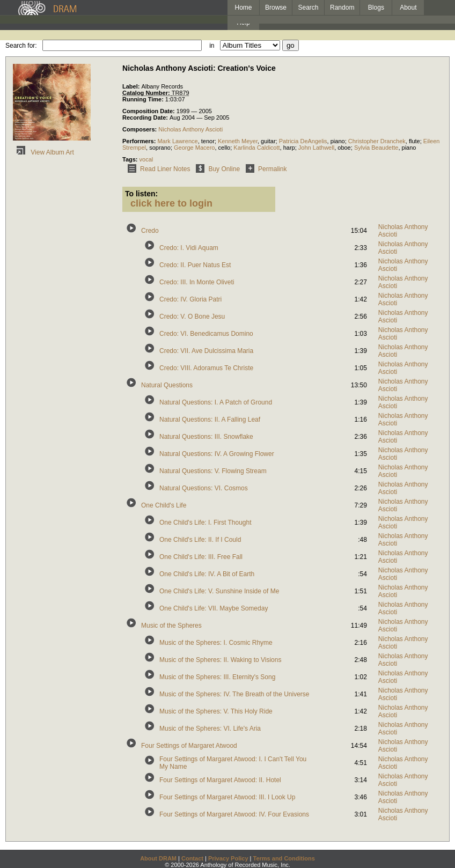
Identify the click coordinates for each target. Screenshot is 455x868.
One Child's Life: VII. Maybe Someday (214, 608)
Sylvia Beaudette (376, 148)
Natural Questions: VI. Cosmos (204, 488)
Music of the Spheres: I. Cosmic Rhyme (216, 643)
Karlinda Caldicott (256, 148)
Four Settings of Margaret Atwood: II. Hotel (220, 780)
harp (289, 148)
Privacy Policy (228, 858)
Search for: (21, 46)
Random (342, 8)
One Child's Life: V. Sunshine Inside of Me (219, 591)
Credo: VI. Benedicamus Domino (206, 334)
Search (309, 8)
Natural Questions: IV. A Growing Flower (217, 454)
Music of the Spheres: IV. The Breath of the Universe (234, 694)
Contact (192, 858)
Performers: (140, 141)
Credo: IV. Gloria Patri (190, 299)
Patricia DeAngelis (303, 141)
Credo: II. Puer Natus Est (195, 265)
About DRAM (158, 858)
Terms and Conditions (284, 858)
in (212, 46)
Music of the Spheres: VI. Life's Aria (210, 729)
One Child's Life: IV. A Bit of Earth (207, 574)
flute (414, 141)
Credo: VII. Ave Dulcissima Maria (206, 351)
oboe (344, 148)
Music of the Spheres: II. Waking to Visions (220, 660)
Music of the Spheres (171, 626)
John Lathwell (316, 148)
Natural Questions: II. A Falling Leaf (210, 420)
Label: (132, 86)
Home (243, 8)
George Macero (194, 148)
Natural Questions (167, 385)
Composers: (140, 129)
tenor (208, 141)
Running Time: (144, 99)
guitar (268, 141)
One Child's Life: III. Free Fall (201, 557)
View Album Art (43, 152)
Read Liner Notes (157, 169)
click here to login (171, 203)
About (408, 8)
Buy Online (216, 169)
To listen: (141, 194)
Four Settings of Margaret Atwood (189, 746)
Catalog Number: (147, 93)
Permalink (264, 169)
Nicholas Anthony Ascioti (190, 129)
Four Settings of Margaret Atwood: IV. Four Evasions (234, 814)
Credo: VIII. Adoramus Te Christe (206, 368)
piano (338, 141)
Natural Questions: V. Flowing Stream (213, 471)
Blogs (376, 8)
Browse (276, 8)
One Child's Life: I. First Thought (205, 523)
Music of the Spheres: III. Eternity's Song (217, 677)
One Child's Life (164, 505)
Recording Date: (146, 117)
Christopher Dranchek (377, 141)
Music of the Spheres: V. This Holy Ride (216, 711)
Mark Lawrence (177, 141)
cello (225, 148)
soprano (160, 148)
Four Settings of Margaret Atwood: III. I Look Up (227, 797)
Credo (150, 231)
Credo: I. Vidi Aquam (189, 248)
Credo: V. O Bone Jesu (192, 317)
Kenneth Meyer (238, 141)
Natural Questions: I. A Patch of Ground (216, 402)
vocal (146, 159)
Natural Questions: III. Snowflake (206, 437)
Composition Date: (149, 111)
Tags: (131, 159)
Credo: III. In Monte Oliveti (197, 282)
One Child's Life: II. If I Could (200, 540)
